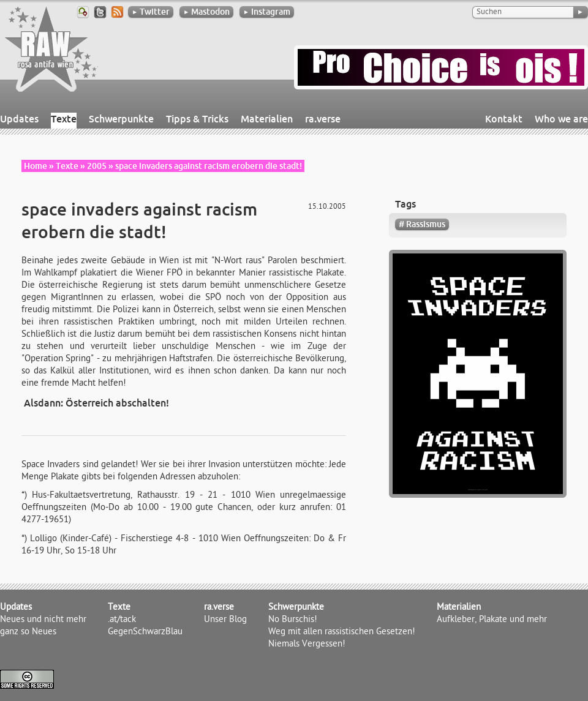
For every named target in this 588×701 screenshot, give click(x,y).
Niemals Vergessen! (307, 645)
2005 (97, 166)
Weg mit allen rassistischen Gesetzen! (342, 632)
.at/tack (122, 620)
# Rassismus (422, 224)
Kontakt (504, 119)
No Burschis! (293, 620)
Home (36, 166)
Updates (19, 119)
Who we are (561, 119)
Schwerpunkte (121, 119)
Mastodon (206, 12)
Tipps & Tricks (197, 119)
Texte (64, 119)
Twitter (151, 12)
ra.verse (323, 119)
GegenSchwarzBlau (145, 632)
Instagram (267, 12)
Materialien (267, 119)
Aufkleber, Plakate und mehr (492, 620)
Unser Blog (225, 620)
